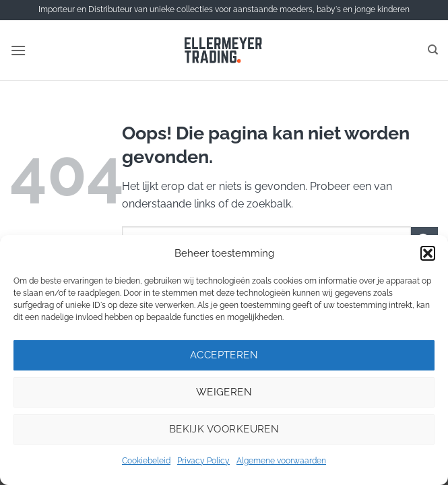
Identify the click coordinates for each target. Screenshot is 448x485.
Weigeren (224, 392)
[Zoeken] (433, 50)
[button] (428, 253)
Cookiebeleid (146, 461)
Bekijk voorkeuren (224, 429)
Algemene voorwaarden (281, 461)
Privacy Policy (203, 461)
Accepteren (224, 355)
